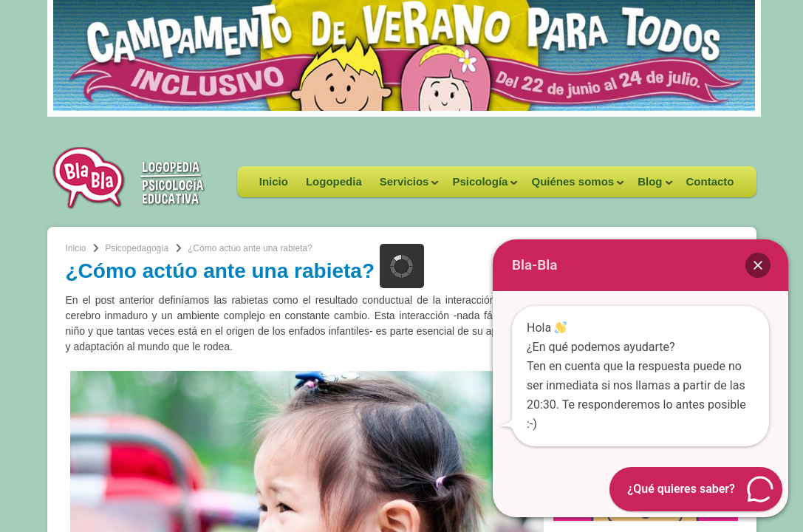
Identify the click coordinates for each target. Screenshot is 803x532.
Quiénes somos (573, 186)
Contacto (710, 181)
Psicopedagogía (137, 248)
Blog (650, 186)
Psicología (481, 186)
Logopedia (334, 181)
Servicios (405, 186)
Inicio (274, 181)
